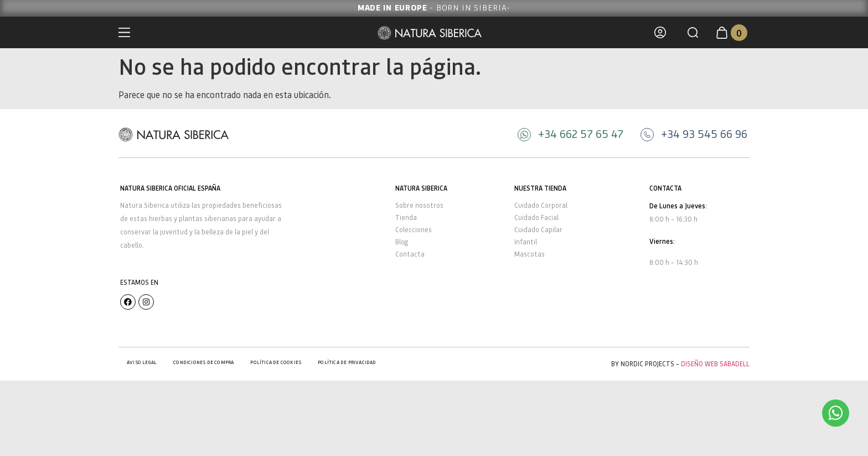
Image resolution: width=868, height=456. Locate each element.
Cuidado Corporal (541, 205)
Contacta (410, 254)
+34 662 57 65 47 (581, 134)
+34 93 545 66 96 (704, 134)
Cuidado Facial (536, 217)
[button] (693, 32)
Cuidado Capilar (538, 230)
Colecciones (414, 230)
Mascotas (529, 254)
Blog (402, 242)
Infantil (526, 242)
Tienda (406, 217)
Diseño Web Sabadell (715, 364)
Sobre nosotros (419, 205)
